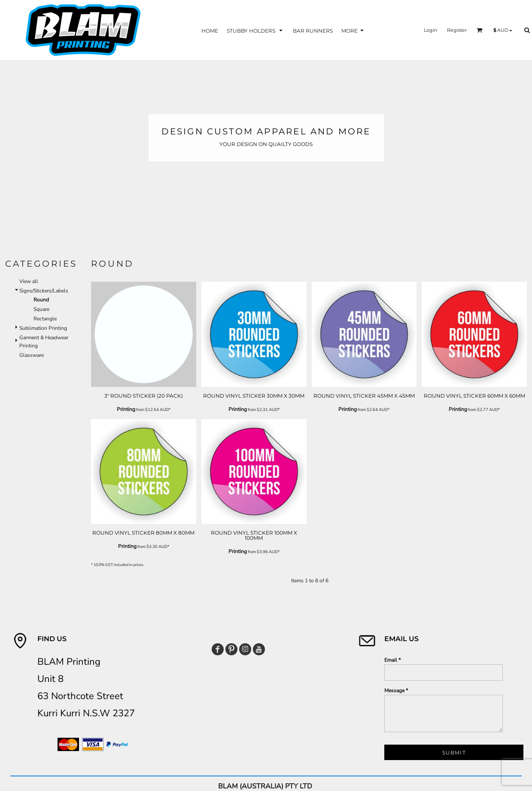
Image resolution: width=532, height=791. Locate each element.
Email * (392, 660)
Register (457, 30)
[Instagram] (245, 649)
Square (41, 309)
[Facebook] (218, 649)
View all (29, 281)
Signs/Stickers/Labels (44, 291)
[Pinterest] (231, 649)
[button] (255, 30)
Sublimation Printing (43, 328)
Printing (126, 409)
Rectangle (45, 319)
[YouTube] (259, 649)
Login (430, 30)
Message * (396, 691)
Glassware (32, 355)
